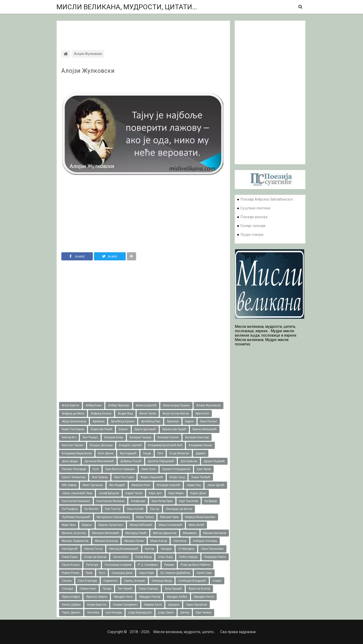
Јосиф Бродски (109, 493)
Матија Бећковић (141, 525)
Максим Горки (169, 517)
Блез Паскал (209, 421)
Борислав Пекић (102, 429)
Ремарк (169, 565)
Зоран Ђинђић (201, 477)
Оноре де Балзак (95, 557)
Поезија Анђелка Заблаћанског (267, 199)
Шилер (185, 612)
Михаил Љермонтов (75, 541)
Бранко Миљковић (205, 429)
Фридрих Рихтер (150, 597)
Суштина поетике (255, 208)
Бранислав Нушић (174, 429)
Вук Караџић (128, 453)
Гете (160, 453)
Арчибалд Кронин (123, 421)
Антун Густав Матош (176, 414)
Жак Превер (100, 477)
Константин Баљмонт (76, 501)
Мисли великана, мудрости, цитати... (127, 7)
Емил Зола (149, 469)
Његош (150, 549)
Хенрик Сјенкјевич (125, 605)
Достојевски (189, 461)
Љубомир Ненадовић (76, 517)
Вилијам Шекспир (197, 437)
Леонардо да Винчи (179, 509)
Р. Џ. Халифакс (148, 565)
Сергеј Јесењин (135, 581)
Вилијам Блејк (114, 437)
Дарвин (201, 453)
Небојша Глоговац (205, 541)
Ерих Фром (204, 469)
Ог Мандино (186, 549)
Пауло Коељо (71, 565)
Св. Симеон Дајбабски (175, 573)
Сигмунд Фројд (162, 581)
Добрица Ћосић (131, 461)
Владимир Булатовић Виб (165, 445)
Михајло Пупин (134, 541)
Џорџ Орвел (166, 612)
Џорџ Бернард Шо (140, 612)
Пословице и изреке (118, 565)
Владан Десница (101, 445)
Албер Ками (94, 405)
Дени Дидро (70, 461)
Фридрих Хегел (204, 597)
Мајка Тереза (145, 517)
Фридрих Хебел (177, 597)
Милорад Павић (136, 533)
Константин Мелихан (111, 501)
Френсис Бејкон (97, 597)
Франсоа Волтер (199, 589)
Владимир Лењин (200, 445)
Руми (89, 573)
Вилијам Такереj (140, 437)
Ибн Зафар (69, 485)
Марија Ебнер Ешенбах (200, 517)
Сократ (217, 581)
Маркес (87, 525)
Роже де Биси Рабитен (196, 565)
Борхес (123, 429)
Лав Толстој (113, 509)
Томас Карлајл (148, 589)
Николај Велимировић (124, 549)
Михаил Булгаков (215, 533)
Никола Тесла (93, 549)
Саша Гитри (146, 573)
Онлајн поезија (253, 226)
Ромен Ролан (70, 573)
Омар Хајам (70, 557)
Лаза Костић (135, 509)
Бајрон (189, 421)
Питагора (92, 565)
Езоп (96, 469)
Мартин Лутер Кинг (111, 525)
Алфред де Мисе (73, 414)
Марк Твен (69, 525)
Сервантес (111, 581)
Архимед (99, 421)
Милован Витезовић (106, 533)
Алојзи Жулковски (88, 71)
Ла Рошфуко (70, 509)
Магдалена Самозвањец (113, 517)
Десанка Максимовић (99, 461)
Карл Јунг (155, 493)
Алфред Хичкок (101, 414)
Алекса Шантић (146, 405)
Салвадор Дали (122, 573)
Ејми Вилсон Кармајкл (120, 469)
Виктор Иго (69, 437)
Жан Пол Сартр (124, 477)
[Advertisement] (143, 31)
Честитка (93, 612)
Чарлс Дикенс (71, 612)
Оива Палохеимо (212, 549)
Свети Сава (204, 573)
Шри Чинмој (203, 612)
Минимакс (190, 533)
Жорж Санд (177, 477)
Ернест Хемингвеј (74, 477)
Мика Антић (196, 525)
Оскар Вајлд (143, 557)
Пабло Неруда (188, 557)
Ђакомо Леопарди (74, 469)
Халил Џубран (71, 605)
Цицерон (174, 605)
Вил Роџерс (90, 437)
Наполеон (180, 541)
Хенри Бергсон (97, 605)
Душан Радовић (214, 461)
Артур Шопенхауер (74, 421)
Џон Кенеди (114, 612)
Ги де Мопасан (179, 453)
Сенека (67, 581)
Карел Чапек (134, 493)
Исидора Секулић (168, 485)
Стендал (67, 589)
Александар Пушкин (176, 405)
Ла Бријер (211, 501)
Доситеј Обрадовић (161, 461)
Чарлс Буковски (196, 605)
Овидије (166, 549)
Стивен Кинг (88, 589)
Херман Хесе (153, 605)
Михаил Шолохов (106, 541)
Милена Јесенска (74, 533)
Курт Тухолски (189, 501)
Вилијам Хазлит (168, 437)
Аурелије (173, 421)
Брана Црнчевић (145, 429)
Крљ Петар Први (162, 501)
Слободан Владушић (192, 581)
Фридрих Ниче (123, 597)
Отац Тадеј (165, 557)
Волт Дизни (106, 453)
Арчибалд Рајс (151, 421)
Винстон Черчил (73, 445)
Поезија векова (254, 217)
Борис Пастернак (73, 429)
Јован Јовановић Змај (77, 493)
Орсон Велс (121, 557)
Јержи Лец (194, 485)
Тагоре (107, 589)
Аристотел (202, 414)
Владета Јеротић (130, 445)
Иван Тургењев (93, 485)
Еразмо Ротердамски (176, 469)
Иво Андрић (117, 485)
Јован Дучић (216, 485)
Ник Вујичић (70, 549)
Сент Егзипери (88, 581)
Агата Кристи (70, 405)
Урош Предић (173, 589)
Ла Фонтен (91, 509)
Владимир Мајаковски (77, 453)
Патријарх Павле (215, 557)
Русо (102, 573)
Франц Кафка (71, 597)
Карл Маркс (176, 493)
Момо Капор (159, 541)
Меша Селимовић (170, 525)
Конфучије (138, 501)
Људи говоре (252, 235)
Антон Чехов (148, 414)
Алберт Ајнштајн (119, 405)
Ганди (147, 453)
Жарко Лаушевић (152, 477)
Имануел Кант (141, 485)
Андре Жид (125, 414)
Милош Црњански (165, 533)
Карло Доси (198, 493)
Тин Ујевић (125, 589)
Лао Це (155, 509)
